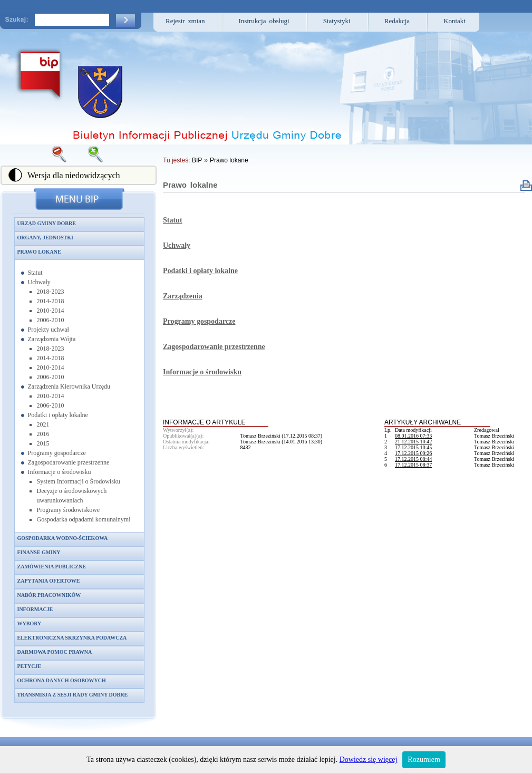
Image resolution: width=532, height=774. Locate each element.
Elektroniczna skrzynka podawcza (72, 638)
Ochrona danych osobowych (62, 680)
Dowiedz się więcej (369, 760)
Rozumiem (424, 760)
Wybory (30, 623)
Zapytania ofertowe (49, 581)
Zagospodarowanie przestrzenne (69, 462)
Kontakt (454, 21)
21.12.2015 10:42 (413, 442)
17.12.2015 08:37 (413, 465)
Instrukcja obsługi (264, 21)
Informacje (35, 609)
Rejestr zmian (185, 21)
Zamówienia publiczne (52, 567)
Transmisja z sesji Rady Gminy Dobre (73, 695)
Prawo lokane (39, 252)
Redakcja (397, 21)
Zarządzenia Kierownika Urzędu (69, 386)
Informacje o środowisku (60, 472)
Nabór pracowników (49, 595)
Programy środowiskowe (69, 510)
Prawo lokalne (190, 185)
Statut (35, 273)
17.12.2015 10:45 (413, 447)
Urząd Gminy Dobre (47, 223)
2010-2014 (51, 311)
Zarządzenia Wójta (52, 339)
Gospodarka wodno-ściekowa (63, 538)
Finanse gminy (39, 552)
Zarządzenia (183, 296)
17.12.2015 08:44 (413, 459)
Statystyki (337, 21)
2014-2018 (51, 301)
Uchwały (39, 282)
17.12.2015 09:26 (413, 453)
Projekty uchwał (49, 330)
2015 (43, 443)
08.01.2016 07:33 (413, 436)
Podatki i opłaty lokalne (58, 415)
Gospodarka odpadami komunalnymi (84, 519)
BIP (197, 160)
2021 (43, 424)
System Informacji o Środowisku (79, 481)
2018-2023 (51, 292)
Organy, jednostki (45, 238)
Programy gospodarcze (57, 453)
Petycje (30, 666)
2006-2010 (51, 320)
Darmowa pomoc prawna (55, 652)
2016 (43, 434)
